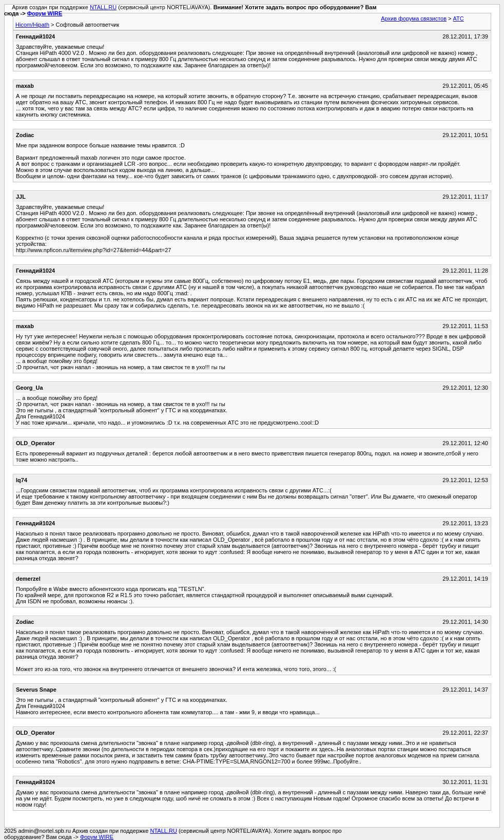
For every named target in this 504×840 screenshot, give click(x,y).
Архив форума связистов (414, 18)
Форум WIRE (45, 13)
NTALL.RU (103, 7)
